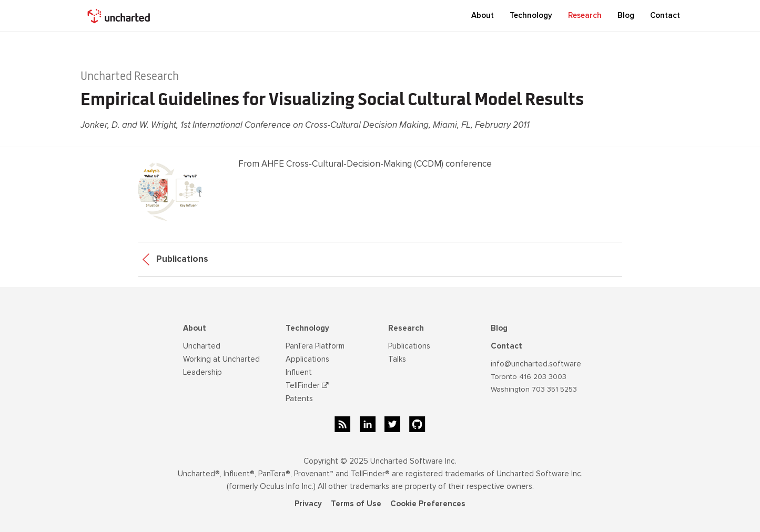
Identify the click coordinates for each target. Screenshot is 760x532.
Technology (307, 328)
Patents (299, 398)
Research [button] (585, 15)
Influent (299, 372)
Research (406, 328)
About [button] (483, 15)
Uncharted (202, 346)
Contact (665, 15)
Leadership (202, 372)
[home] (120, 16)
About (195, 328)
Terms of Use (356, 504)
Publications (175, 259)
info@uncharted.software (536, 364)
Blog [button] (626, 15)
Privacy (308, 504)
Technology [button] (531, 15)
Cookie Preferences (428, 504)
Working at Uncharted (221, 359)
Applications (307, 359)
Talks (397, 359)
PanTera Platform (315, 346)
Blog (499, 328)
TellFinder (307, 385)
